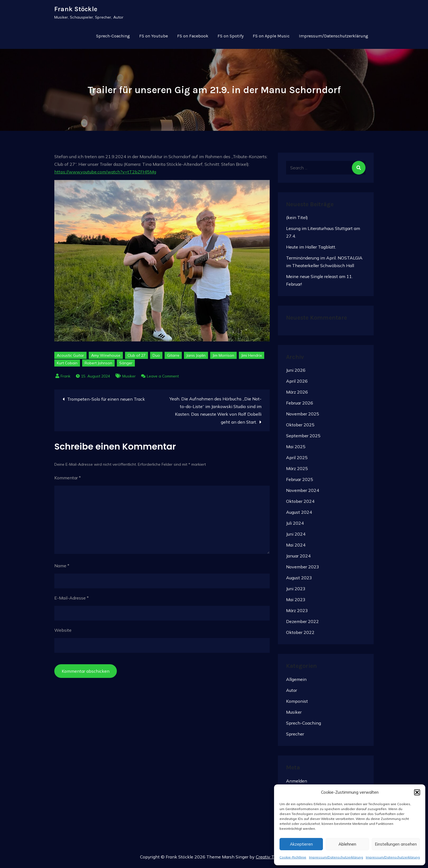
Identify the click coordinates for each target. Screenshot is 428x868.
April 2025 (297, 460)
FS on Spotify (231, 37)
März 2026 (297, 394)
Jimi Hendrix (252, 358)
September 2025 (303, 438)
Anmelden (297, 783)
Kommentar (68, 480)
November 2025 (303, 416)
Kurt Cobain (67, 365)
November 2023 (303, 569)
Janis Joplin (196, 358)
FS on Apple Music (271, 37)
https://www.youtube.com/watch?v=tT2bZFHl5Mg (105, 174)
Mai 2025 (296, 449)
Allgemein (296, 681)
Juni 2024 (296, 536)
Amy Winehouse (106, 358)
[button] (417, 792)
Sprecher (295, 736)
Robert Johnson (98, 365)
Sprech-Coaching (113, 37)
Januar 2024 (298, 558)
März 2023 (297, 613)
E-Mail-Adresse (72, 600)
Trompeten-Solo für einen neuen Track (106, 401)
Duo (156, 358)
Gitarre (173, 358)
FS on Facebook (193, 37)
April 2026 (297, 383)
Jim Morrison (223, 358)
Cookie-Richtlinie (293, 857)
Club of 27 (136, 358)
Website (63, 632)
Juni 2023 (296, 591)
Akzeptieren (301, 844)
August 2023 (299, 580)
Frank (66, 378)
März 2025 (297, 471)
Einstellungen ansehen (396, 844)
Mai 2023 (296, 602)
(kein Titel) (297, 220)
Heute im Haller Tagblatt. (311, 249)
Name (62, 568)
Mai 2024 (296, 547)
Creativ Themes (272, 859)
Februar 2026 (300, 405)
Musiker (129, 378)
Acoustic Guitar (70, 358)
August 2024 (299, 514)
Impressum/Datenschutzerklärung (336, 857)
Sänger (126, 365)
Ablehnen (347, 844)
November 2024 (303, 492)
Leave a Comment (163, 378)
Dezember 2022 (302, 624)
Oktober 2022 (300, 634)
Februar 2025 (300, 482)
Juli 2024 (295, 525)
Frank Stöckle (76, 10)
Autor (292, 692)
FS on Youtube (154, 37)
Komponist (297, 703)
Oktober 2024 (300, 503)
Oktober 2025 (300, 427)
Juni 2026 (296, 372)
